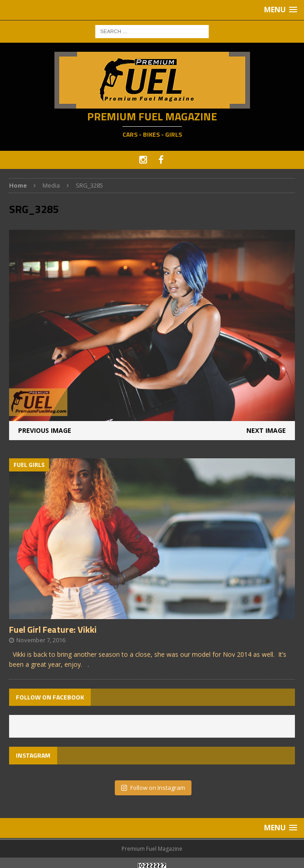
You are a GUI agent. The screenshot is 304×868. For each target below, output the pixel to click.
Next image (266, 430)
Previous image (45, 430)
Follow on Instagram (153, 788)
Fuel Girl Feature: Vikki (53, 629)
